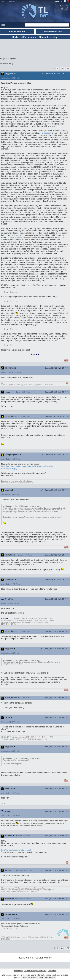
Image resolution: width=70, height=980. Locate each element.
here (48, 101)
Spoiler (11, 292)
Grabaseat (46, 133)
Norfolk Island (14, 237)
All (68, 69)
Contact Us (52, 972)
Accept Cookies (29, 978)
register (39, 959)
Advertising (18, 972)
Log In (4, 2)
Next (62, 69)
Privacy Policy (29, 972)
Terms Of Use (41, 972)
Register (12, 2)
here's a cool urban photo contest (16, 851)
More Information (47, 978)
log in (29, 959)
